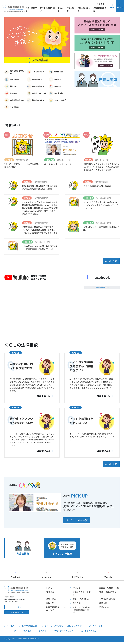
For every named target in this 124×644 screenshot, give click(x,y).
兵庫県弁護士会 (102, 287)
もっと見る (108, 261)
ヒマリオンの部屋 (107, 598)
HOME (49, 586)
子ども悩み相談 (35, 72)
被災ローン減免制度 (83, 608)
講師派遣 (59, 9)
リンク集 (12, 629)
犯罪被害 (11, 93)
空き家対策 (56, 93)
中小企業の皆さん (14, 100)
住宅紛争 (55, 86)
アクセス (17, 606)
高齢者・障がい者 (36, 93)
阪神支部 (50, 602)
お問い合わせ (17, 611)
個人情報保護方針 (29, 624)
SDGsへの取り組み (81, 598)
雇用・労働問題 (35, 86)
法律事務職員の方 (95, 9)
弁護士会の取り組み (46, 9)
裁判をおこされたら (14, 72)
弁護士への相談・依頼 (109, 586)
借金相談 (55, 79)
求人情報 (43, 629)
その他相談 (12, 107)
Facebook (15, 574)
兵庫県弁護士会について (82, 592)
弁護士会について (80, 9)
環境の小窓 (104, 606)
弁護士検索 (68, 9)
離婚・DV (11, 86)
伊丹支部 (77, 602)
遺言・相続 (12, 79)
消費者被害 (56, 72)
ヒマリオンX (77, 574)
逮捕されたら (35, 79)
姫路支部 (103, 602)
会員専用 (27, 629)
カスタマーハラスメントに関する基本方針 (63, 624)
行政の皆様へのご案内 (64, 629)
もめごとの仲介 (57, 100)
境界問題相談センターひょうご (56, 607)
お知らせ (77, 586)
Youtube (108, 574)
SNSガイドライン (97, 624)
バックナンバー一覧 (79, 519)
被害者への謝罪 (35, 100)
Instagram (47, 574)
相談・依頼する (30, 9)
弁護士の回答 (45, 395)
